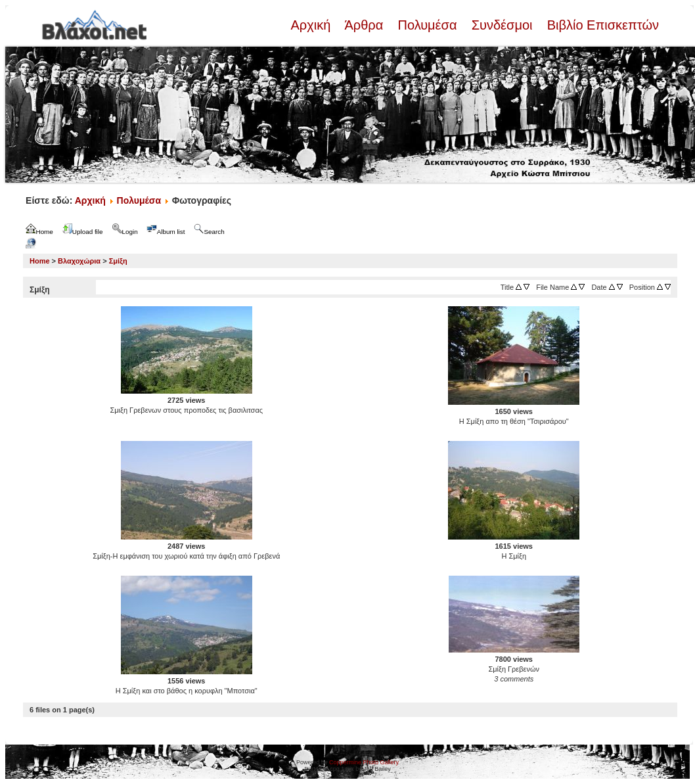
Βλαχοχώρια (79, 261)
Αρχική (312, 25)
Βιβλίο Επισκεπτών (601, 25)
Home (40, 261)
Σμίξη (118, 261)
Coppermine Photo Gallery (364, 762)
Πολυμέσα (427, 25)
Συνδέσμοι (502, 25)
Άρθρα (364, 25)
